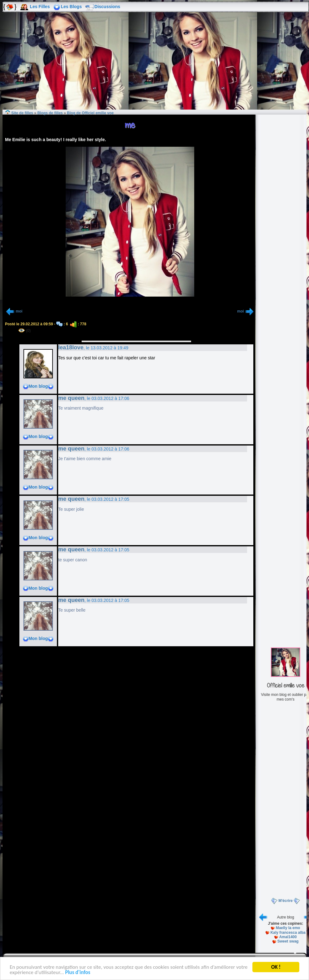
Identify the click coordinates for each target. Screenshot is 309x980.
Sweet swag (288, 941)
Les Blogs (71, 7)
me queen (71, 398)
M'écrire (286, 901)
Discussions (107, 7)
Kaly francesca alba (288, 933)
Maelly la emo (288, 928)
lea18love (71, 347)
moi (19, 311)
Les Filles (40, 7)
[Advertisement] (154, 65)
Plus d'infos (78, 973)
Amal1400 (288, 937)
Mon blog (38, 386)
